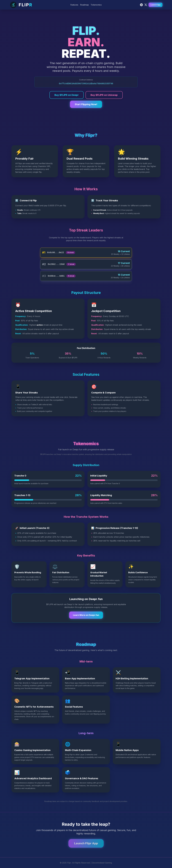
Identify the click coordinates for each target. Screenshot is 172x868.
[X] (146, 5)
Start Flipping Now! (86, 104)
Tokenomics (96, 5)
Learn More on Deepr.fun (86, 615)
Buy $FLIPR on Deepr (67, 95)
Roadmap (84, 5)
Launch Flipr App (86, 843)
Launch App (156, 5)
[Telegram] (141, 5)
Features (74, 5)
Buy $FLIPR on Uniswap (104, 95)
